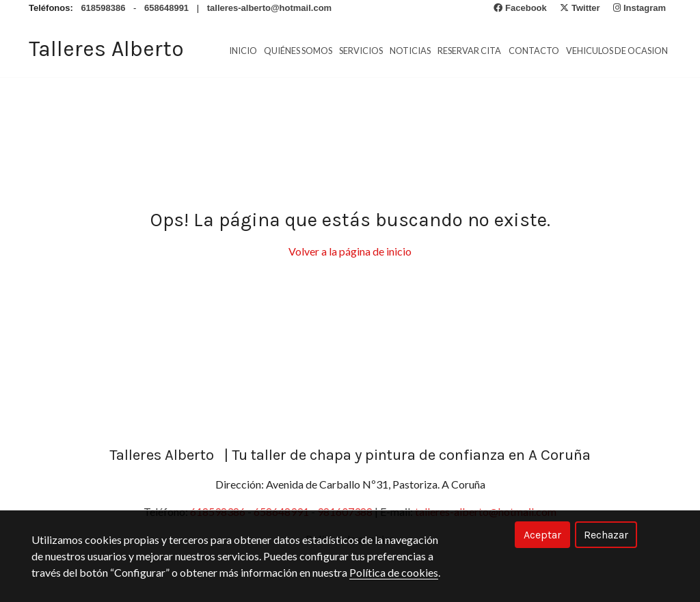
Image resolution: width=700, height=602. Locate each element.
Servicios (361, 51)
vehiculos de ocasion (617, 51)
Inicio (243, 51)
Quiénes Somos (298, 51)
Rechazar (606, 535)
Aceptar (542, 535)
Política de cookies (394, 572)
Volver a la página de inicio (350, 251)
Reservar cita (469, 51)
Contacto (534, 51)
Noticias (410, 51)
